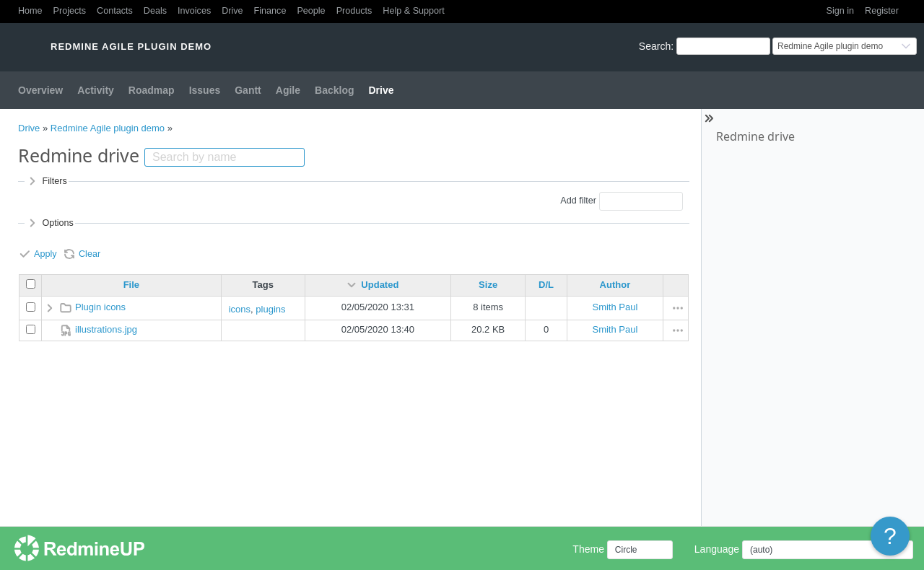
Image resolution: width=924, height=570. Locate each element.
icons (240, 309)
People (311, 11)
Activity (96, 90)
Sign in (841, 11)
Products (354, 11)
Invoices (194, 11)
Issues (205, 90)
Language (717, 549)
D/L (546, 285)
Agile (288, 90)
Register (882, 11)
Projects (70, 11)
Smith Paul (615, 307)
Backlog (334, 90)
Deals (155, 11)
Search (655, 46)
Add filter (578, 201)
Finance (270, 11)
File (131, 285)
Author (615, 285)
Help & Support (413, 11)
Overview (40, 90)
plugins (270, 309)
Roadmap (152, 90)
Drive (232, 11)
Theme (588, 549)
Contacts (115, 11)
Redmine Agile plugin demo (108, 128)
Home (30, 11)
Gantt (248, 90)
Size (488, 285)
